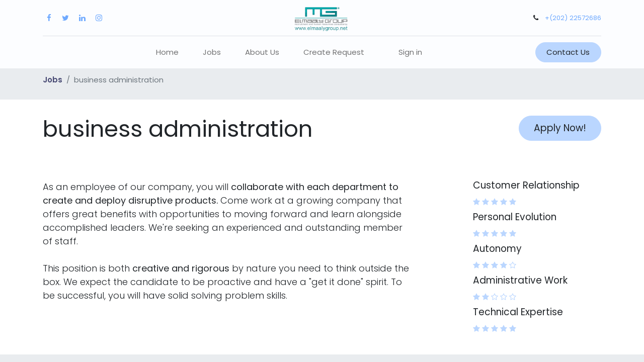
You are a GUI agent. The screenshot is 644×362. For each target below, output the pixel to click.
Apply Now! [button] (560, 128)
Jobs (53, 80)
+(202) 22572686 (573, 18)
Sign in (410, 52)
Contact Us (568, 52)
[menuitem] (167, 53)
